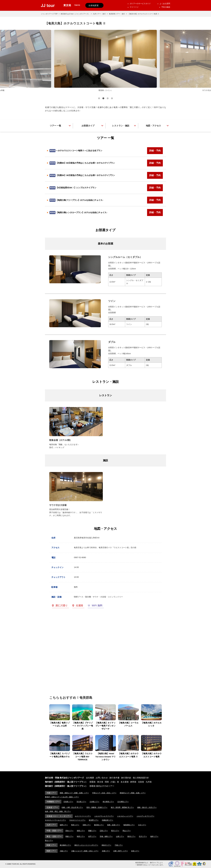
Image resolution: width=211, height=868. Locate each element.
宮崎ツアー (87, 825)
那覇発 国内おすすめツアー (102, 786)
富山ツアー (49, 840)
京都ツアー (106, 851)
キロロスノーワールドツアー (55, 820)
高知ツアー (69, 831)
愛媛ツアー (92, 831)
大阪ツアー (64, 851)
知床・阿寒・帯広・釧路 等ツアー (58, 811)
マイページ (134, 7)
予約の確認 (166, 7)
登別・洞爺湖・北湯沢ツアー (97, 807)
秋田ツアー (81, 836)
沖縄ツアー (51, 793)
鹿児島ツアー (99, 825)
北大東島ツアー (123, 802)
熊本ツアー (75, 825)
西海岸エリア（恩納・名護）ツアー (133, 793)
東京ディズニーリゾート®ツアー (86, 845)
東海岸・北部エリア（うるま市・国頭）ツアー (62, 797)
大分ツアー (142, 825)
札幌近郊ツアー (108, 820)
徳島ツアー (81, 831)
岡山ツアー (127, 831)
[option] (105, 61)
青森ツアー (69, 836)
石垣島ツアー (68, 802)
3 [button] (108, 99)
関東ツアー (51, 845)
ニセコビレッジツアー (125, 816)
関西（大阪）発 (112, 782)
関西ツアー (51, 851)
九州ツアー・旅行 (99, 14)
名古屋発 (125, 782)
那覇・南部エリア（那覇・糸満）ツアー (74, 793)
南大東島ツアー (108, 802)
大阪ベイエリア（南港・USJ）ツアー (85, 851)
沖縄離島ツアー (53, 802)
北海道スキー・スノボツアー (59, 816)
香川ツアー (115, 831)
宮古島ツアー (81, 802)
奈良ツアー (135, 851)
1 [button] (99, 99)
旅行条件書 (114, 778)
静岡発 (133, 782)
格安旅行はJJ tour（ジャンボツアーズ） (75, 14)
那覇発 (93, 782)
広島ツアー (104, 831)
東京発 (100, 782)
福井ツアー (154, 836)
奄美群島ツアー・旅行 (117, 14)
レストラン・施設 (121, 126)
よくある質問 (165, 4)
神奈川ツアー (106, 845)
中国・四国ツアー (54, 831)
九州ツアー (51, 825)
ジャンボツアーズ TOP (49, 14)
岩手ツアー (92, 836)
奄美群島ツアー (129, 825)
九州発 (149, 782)
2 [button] (103, 99)
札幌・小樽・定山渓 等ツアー (72, 807)
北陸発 (141, 782)
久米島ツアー (94, 802)
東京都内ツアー (65, 845)
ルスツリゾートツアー (83, 816)
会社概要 (90, 778)
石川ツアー (143, 836)
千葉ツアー (119, 845)
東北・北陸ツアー (54, 836)
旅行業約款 (126, 778)
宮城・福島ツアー (106, 836)
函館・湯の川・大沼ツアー (147, 807)
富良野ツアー (94, 820)
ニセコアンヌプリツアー (145, 816)
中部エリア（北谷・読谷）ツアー (104, 793)
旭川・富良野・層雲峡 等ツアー (122, 807)
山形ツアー (120, 836)
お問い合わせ (102, 778)
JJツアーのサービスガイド (140, 4)
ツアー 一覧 (55, 126)
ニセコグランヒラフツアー (104, 816)
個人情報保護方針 (141, 778)
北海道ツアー (52, 807)
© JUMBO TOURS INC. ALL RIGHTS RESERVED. (21, 864)
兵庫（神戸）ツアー (121, 851)
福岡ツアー (64, 825)
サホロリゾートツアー (77, 820)
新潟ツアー (131, 836)
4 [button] (112, 99)
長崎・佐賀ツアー (114, 825)
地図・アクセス (153, 126)
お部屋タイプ (88, 126)
